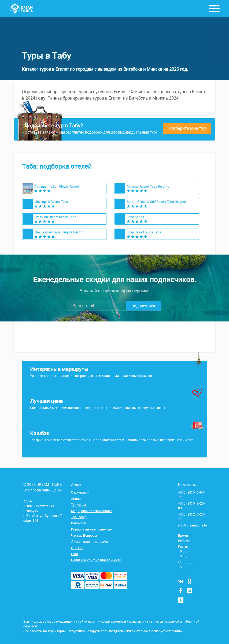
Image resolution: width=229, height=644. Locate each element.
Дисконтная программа (90, 541)
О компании (80, 492)
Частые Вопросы (84, 535)
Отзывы (77, 548)
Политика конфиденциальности (96, 560)
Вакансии (79, 523)
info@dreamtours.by (193, 525)
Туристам (78, 505)
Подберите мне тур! (187, 128)
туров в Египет (54, 69)
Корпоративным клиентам (92, 529)
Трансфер (79, 517)
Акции (76, 498)
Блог (75, 554)
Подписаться (143, 306)
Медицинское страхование (92, 511)
